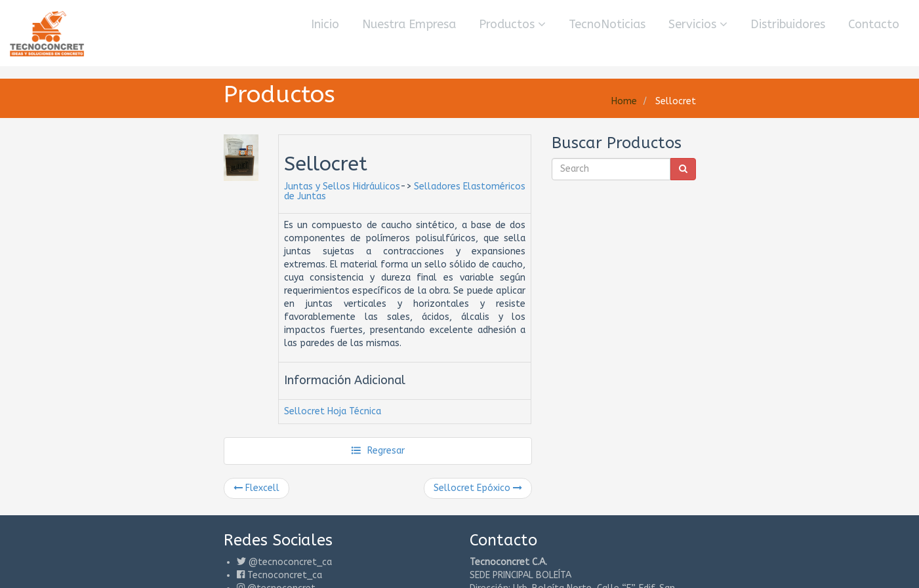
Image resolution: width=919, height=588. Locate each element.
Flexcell (256, 488)
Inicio (325, 24)
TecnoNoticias (607, 24)
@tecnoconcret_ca (290, 562)
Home (624, 101)
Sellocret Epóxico (478, 488)
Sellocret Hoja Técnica (333, 411)
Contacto (874, 24)
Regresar (378, 451)
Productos (512, 24)
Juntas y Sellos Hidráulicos (342, 186)
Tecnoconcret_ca (285, 575)
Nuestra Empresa (409, 24)
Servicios (698, 24)
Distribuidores (788, 24)
